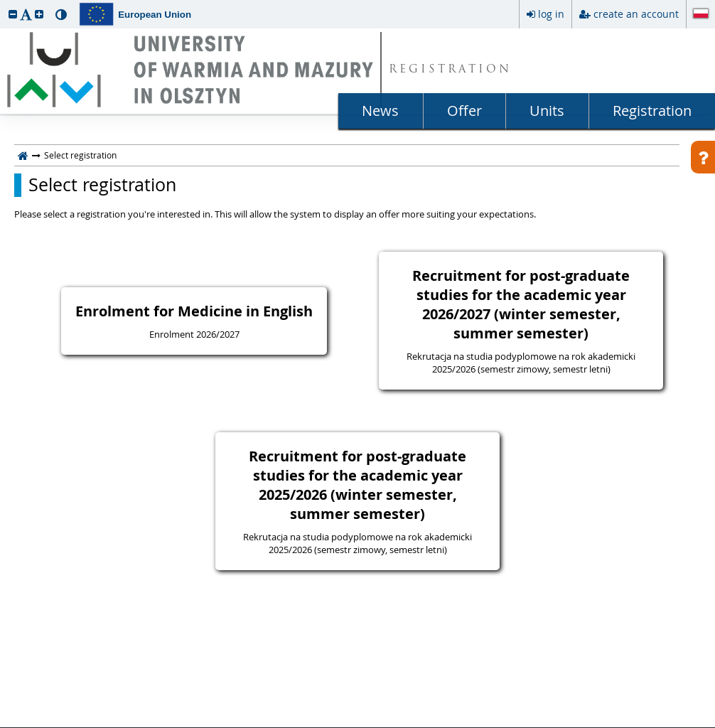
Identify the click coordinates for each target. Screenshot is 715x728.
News (380, 111)
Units (547, 111)
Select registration (102, 185)
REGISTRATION (450, 70)
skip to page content (4, 4)
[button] (13, 14)
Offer (464, 111)
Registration (652, 111)
